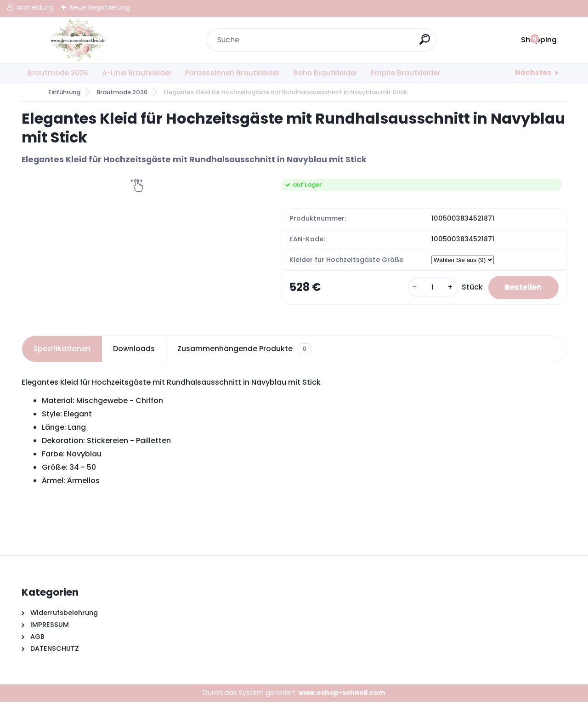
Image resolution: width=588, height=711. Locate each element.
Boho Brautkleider (325, 73)
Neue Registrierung (100, 7)
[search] (426, 43)
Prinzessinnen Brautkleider (232, 73)
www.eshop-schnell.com (342, 702)
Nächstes (533, 72)
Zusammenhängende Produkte (245, 358)
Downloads (134, 358)
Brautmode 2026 (58, 73)
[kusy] (428, 292)
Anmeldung (35, 7)
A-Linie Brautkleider (137, 73)
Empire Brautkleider (406, 73)
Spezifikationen (62, 358)
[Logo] (78, 40)
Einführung (64, 92)
